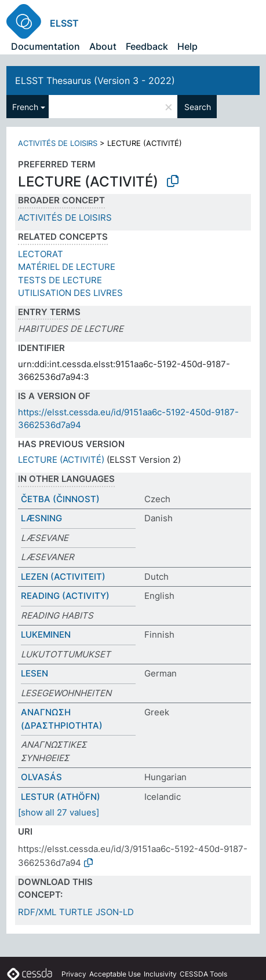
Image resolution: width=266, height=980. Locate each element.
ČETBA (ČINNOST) (60, 499)
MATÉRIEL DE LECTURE (67, 267)
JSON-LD (115, 912)
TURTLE (76, 912)
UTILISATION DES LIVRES (70, 293)
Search (198, 107)
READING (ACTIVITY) (65, 596)
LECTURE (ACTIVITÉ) (61, 460)
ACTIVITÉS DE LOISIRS (58, 143)
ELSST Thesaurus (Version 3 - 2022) (95, 81)
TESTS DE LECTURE (60, 280)
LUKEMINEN (46, 635)
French (25, 107)
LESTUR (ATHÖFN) (61, 797)
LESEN (34, 673)
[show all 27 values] (59, 812)
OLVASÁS (41, 777)
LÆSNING (41, 518)
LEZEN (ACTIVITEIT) (63, 577)
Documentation (45, 46)
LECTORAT (41, 254)
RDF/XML (37, 912)
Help (187, 46)
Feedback (147, 46)
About (103, 46)
